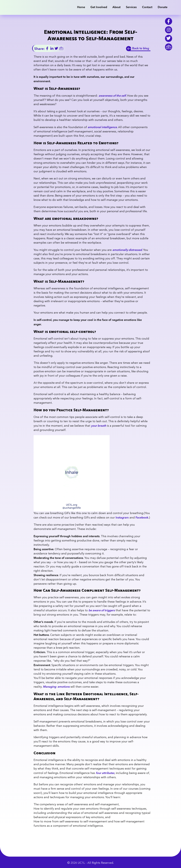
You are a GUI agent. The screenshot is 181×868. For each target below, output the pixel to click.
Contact (147, 7)
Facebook (142, 518)
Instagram (122, 518)
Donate (163, 7)
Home (81, 7)
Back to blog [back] (141, 48)
